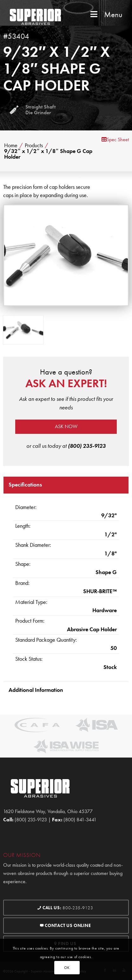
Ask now (66, 426)
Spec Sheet (115, 139)
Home (11, 145)
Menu (106, 14)
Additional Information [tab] (36, 690)
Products (34, 145)
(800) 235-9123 (87, 446)
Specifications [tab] (25, 484)
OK (67, 968)
